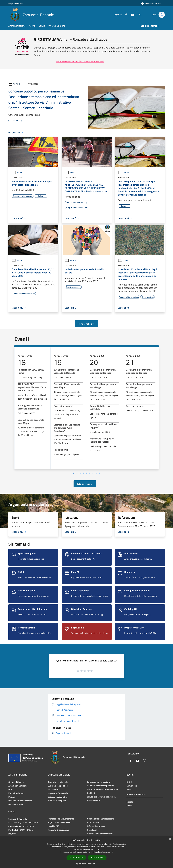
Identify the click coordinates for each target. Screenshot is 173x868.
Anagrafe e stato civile (58, 782)
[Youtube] (131, 15)
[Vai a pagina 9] (99, 473)
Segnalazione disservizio (59, 822)
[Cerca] (162, 15)
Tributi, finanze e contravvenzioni (102, 789)
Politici (12, 797)
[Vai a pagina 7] (93, 473)
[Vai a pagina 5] (87, 473)
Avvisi (17, 173)
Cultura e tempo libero (58, 786)
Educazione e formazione (99, 782)
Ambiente (92, 793)
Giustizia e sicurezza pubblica (101, 786)
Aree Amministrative (18, 786)
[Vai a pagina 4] (83, 473)
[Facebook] (125, 15)
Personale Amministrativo (20, 801)
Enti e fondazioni (16, 793)
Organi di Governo (17, 782)
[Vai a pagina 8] (96, 473)
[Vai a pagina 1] (74, 473)
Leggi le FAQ (54, 826)
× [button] (170, 839)
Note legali (92, 830)
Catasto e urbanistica (58, 797)
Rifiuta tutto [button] (97, 857)
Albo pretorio (93, 822)
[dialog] (87, 852)
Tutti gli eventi (85, 484)
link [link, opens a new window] (112, 852)
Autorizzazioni (94, 800)
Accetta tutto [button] (76, 858)
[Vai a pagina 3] (80, 473)
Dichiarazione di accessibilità (100, 834)
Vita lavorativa (54, 789)
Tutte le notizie (87, 324)
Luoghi (130, 802)
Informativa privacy (96, 826)
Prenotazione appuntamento (61, 819)
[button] (87, 863)
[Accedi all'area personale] (151, 4)
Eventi (129, 805)
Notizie (17, 84)
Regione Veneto (15, 3)
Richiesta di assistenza (58, 830)
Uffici (11, 789)
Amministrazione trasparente (101, 819)
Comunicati (132, 786)
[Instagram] (138, 15)
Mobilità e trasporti (57, 801)
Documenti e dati (16, 804)
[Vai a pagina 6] (90, 473)
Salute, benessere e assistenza (101, 797)
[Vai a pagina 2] (77, 473)
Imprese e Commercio (58, 793)
